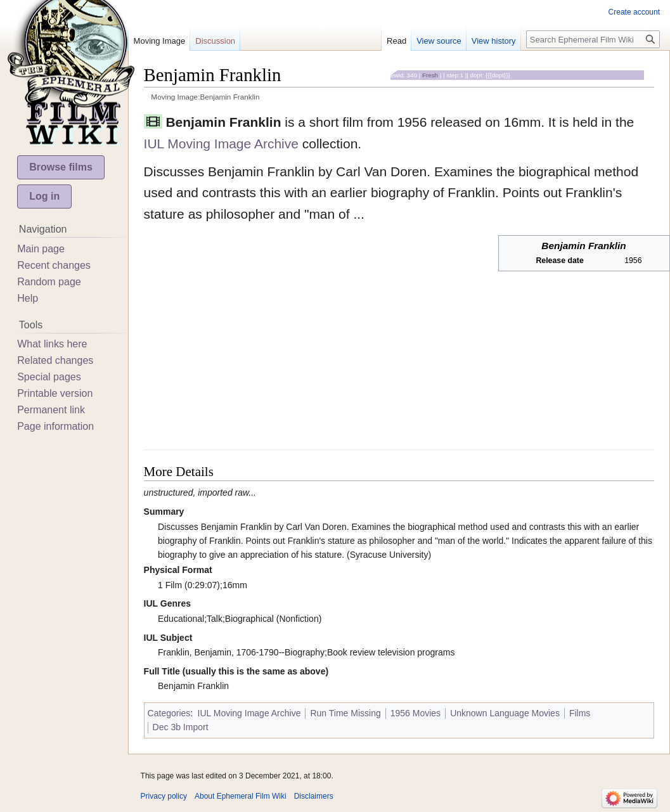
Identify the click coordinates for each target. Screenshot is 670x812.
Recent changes (54, 265)
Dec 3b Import (181, 727)
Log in (44, 196)
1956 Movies (416, 713)
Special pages (49, 377)
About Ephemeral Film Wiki (241, 796)
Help (28, 298)
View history (494, 41)
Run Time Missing (345, 713)
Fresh (430, 75)
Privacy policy (164, 796)
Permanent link (51, 410)
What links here (52, 344)
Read (396, 41)
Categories (169, 713)
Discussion (215, 41)
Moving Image (160, 41)
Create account (634, 12)
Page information (55, 426)
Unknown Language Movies (505, 713)
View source (439, 41)
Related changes (55, 360)
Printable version (55, 393)
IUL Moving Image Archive (221, 144)
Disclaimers (314, 796)
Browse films (61, 167)
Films (580, 713)
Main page (41, 249)
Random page (49, 282)
